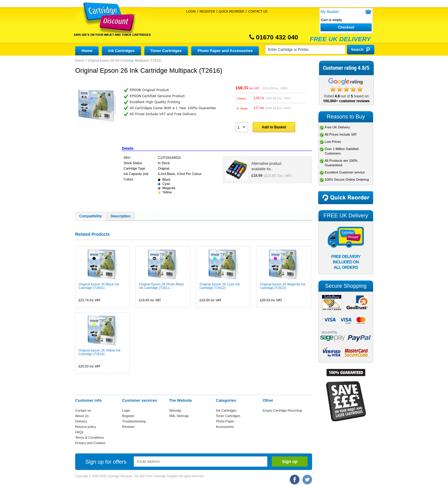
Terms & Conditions (89, 437)
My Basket (330, 12)
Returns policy (86, 427)
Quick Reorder (232, 12)
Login (191, 12)
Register (207, 12)
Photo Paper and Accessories (225, 51)
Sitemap (175, 410)
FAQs (79, 432)
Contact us (83, 410)
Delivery (81, 421)
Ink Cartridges (121, 51)
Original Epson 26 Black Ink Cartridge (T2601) (99, 286)
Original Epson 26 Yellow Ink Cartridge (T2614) (99, 352)
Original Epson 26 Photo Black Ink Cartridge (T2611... (161, 286)
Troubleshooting (134, 421)
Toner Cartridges (166, 51)
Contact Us (258, 12)
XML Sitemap (179, 416)
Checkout (346, 27)
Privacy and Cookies (90, 443)
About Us (82, 416)
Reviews (128, 427)
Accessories (225, 427)
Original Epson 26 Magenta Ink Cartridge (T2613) (283, 286)
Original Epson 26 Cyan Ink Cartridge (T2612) (219, 286)
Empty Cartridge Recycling (282, 410)
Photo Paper (225, 421)
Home (87, 51)
